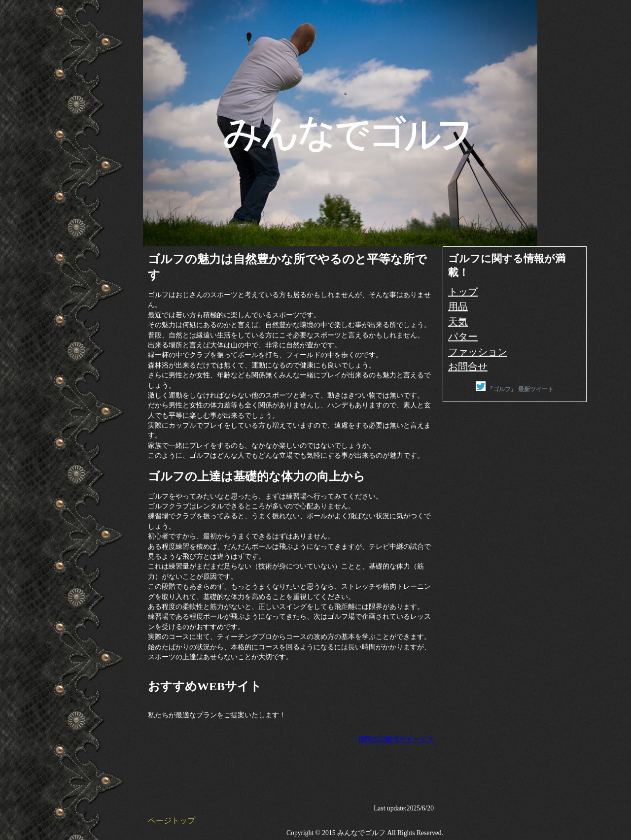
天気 (458, 322)
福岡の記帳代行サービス (396, 739)
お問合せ (468, 367)
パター (463, 336)
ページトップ (172, 821)
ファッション (478, 352)
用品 (458, 306)
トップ (463, 292)
